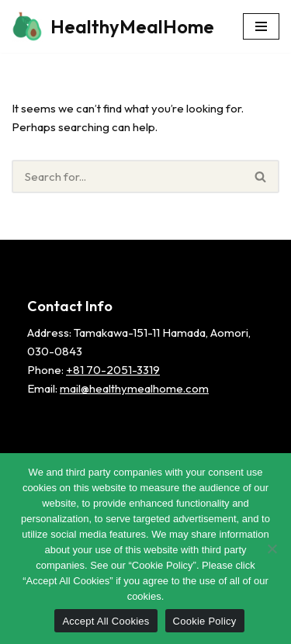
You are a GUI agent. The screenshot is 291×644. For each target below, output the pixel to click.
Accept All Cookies (106, 621)
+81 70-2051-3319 (113, 370)
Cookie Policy (205, 621)
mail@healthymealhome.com (134, 388)
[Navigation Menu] (261, 26)
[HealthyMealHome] (113, 26)
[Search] (127, 177)
